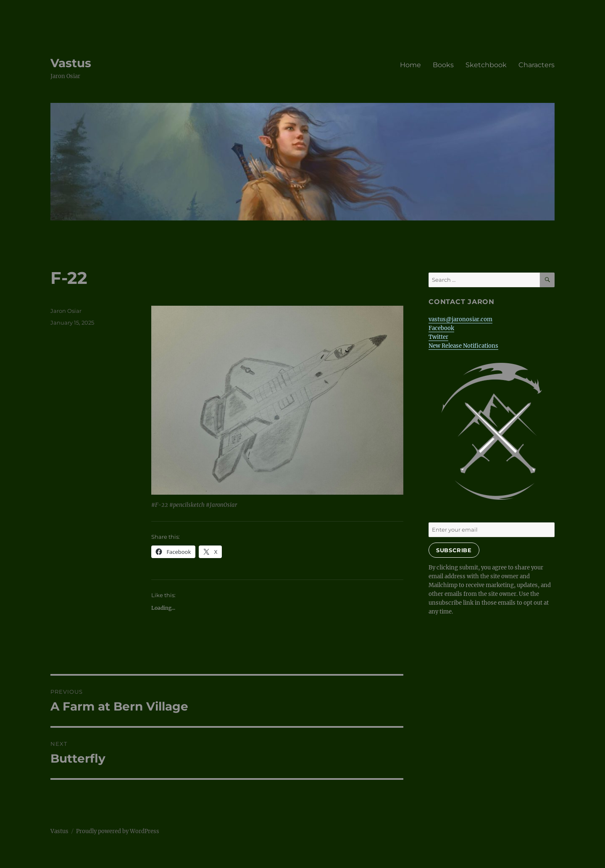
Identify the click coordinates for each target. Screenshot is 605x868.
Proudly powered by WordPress (118, 831)
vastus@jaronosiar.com (460, 319)
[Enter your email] (492, 530)
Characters (537, 65)
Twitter (438, 337)
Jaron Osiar (66, 311)
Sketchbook (486, 65)
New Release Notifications (463, 346)
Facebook (441, 328)
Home (410, 65)
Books (443, 65)
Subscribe (454, 550)
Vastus (71, 63)
